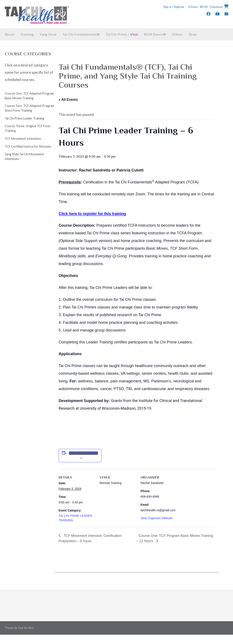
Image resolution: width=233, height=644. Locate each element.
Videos (178, 34)
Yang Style (48, 34)
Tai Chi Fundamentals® (81, 34)
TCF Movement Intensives (23, 139)
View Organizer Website (157, 518)
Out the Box (26, 628)
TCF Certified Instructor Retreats (28, 146)
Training (27, 34)
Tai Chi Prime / (122, 34)
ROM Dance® (155, 34)
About (10, 34)
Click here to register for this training (92, 214)
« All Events (68, 100)
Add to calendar (83, 453)
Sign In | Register (172, 7)
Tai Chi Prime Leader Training (24, 118)
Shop (193, 34)
